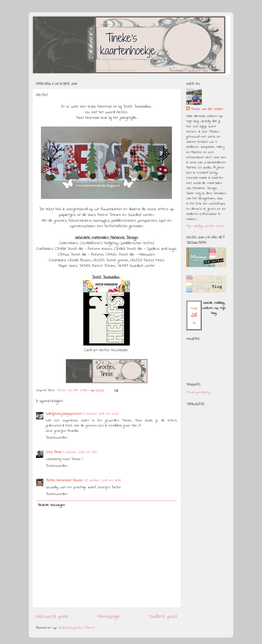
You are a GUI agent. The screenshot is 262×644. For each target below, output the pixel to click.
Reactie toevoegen (51, 505)
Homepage (109, 617)
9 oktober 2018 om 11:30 (80, 452)
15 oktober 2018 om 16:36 (103, 480)
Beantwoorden (57, 438)
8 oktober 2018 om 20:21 (101, 414)
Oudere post (163, 617)
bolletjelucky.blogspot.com (64, 414)
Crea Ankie (54, 452)
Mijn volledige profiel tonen (205, 226)
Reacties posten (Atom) (77, 628)
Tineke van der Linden (207, 109)
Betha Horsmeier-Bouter (64, 480)
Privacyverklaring (198, 392)
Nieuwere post (52, 617)
